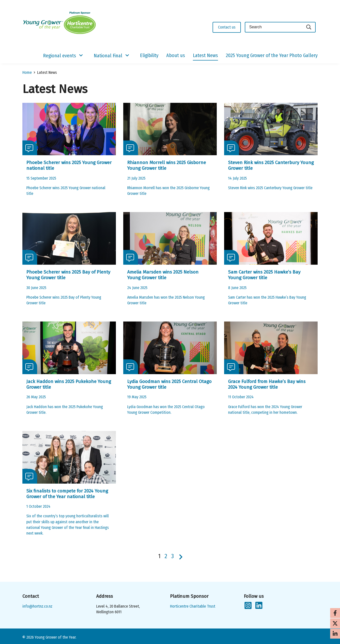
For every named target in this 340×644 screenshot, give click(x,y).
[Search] (309, 27)
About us (176, 55)
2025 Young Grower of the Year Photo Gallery (272, 55)
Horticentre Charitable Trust (193, 606)
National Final (108, 56)
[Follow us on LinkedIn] (259, 606)
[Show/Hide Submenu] (81, 56)
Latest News (205, 55)
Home (27, 72)
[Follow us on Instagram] (248, 606)
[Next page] (181, 557)
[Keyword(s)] (274, 27)
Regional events (60, 56)
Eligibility (149, 55)
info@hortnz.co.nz (37, 606)
